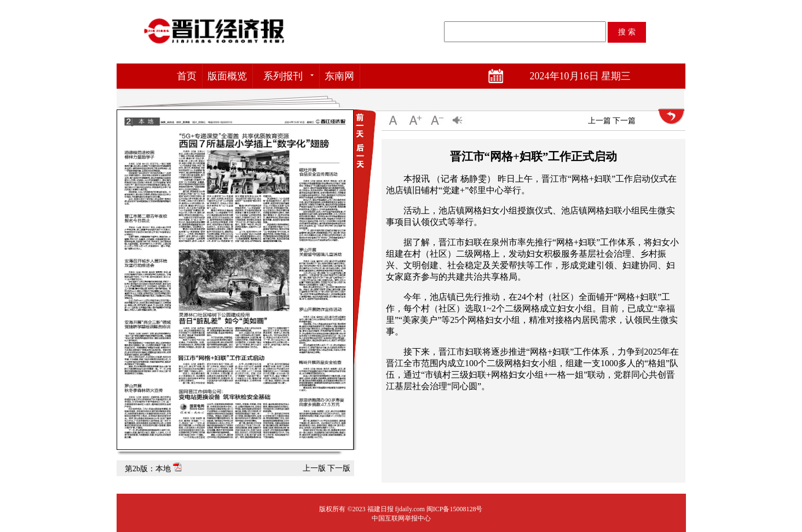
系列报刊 (283, 76)
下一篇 (624, 121)
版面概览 (227, 76)
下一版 (339, 468)
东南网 (339, 76)
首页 (187, 76)
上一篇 (599, 121)
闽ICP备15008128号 (455, 509)
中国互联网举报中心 (401, 518)
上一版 (314, 468)
